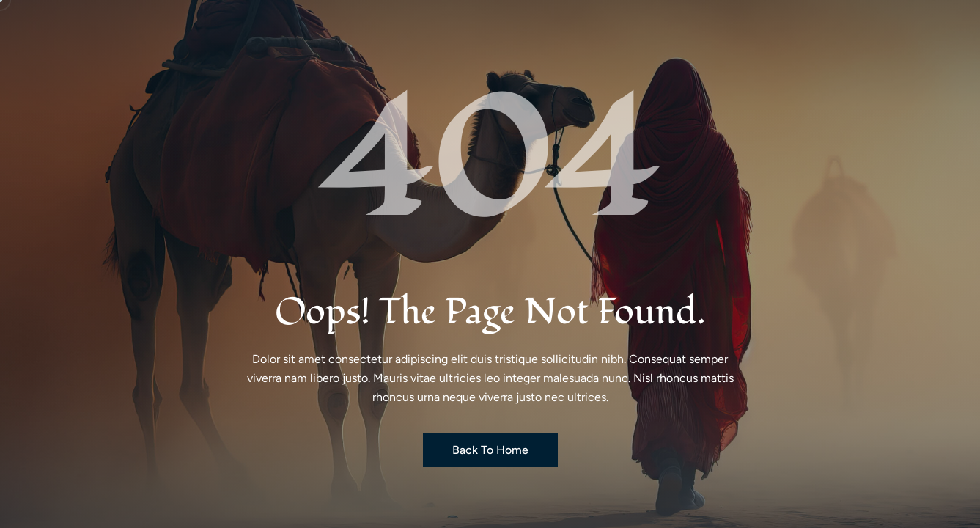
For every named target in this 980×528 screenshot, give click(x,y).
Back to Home (490, 450)
